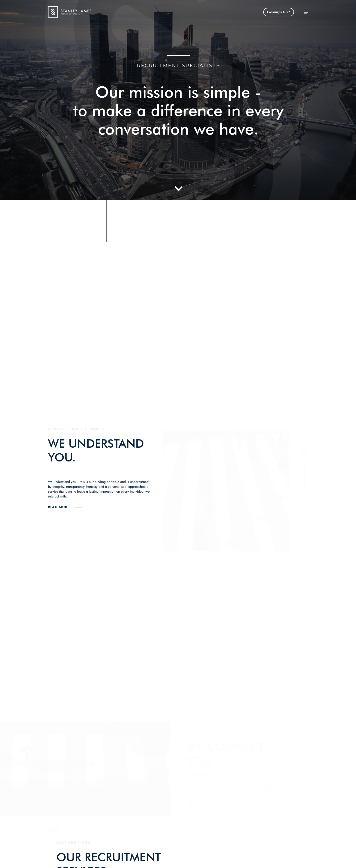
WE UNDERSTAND (96, 444)
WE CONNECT (225, 747)
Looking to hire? (279, 12)
